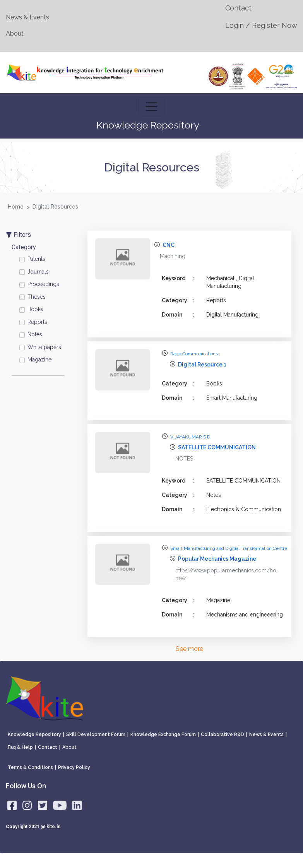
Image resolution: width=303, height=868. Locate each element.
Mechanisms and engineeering (245, 615)
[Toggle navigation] (152, 107)
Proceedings (43, 284)
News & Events (27, 17)
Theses (37, 297)
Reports (37, 322)
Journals (38, 272)
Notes (35, 334)
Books (35, 309)
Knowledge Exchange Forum (163, 734)
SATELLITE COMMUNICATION (217, 447)
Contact (238, 8)
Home (16, 207)
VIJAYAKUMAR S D (190, 437)
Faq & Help (20, 747)
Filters (18, 235)
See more (189, 649)
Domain (178, 315)
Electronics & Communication (244, 509)
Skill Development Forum (96, 734)
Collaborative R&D (223, 734)
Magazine (39, 360)
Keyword (178, 278)
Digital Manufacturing (232, 315)
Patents (36, 259)
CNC (169, 245)
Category (24, 247)
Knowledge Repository (34, 734)
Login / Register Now (261, 25)
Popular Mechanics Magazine (217, 559)
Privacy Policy (74, 767)
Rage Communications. (195, 354)
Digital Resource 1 (202, 365)
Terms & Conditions (30, 767)
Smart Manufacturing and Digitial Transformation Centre (229, 548)
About (15, 33)
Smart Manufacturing (232, 398)
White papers (44, 347)
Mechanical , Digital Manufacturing (230, 282)
